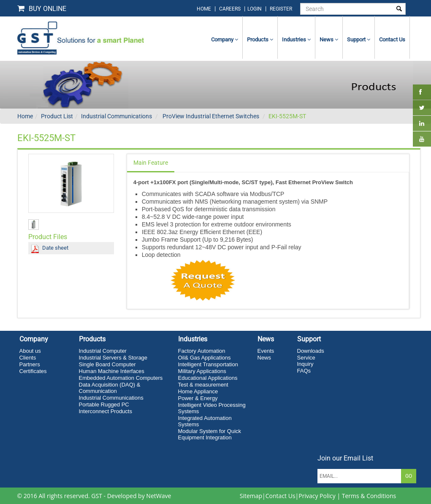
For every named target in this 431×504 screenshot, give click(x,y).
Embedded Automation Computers (121, 378)
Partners (30, 364)
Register (281, 9)
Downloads (311, 351)
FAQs (304, 371)
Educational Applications (208, 378)
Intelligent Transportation (208, 364)
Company (225, 40)
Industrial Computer (103, 351)
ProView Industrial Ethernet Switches (210, 116)
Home (25, 116)
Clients (28, 358)
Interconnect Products (106, 411)
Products (260, 40)
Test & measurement (203, 385)
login (255, 9)
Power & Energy (198, 398)
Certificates (33, 371)
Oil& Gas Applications (205, 358)
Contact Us (281, 496)
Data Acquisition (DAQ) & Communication (110, 388)
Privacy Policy (317, 496)
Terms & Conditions (369, 496)
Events (266, 351)
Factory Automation (202, 351)
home (204, 9)
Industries (296, 40)
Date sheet (55, 248)
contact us (392, 40)
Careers (230, 9)
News (329, 40)
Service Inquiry (306, 361)
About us (30, 351)
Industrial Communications (117, 116)
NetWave (159, 496)
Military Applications (202, 371)
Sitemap (251, 496)
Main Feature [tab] (151, 163)
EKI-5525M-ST (287, 116)
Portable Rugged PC (104, 405)
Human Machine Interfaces (112, 371)
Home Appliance (198, 391)
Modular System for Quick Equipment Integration (210, 434)
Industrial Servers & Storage (113, 358)
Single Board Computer (107, 364)
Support (359, 40)
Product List (57, 116)
